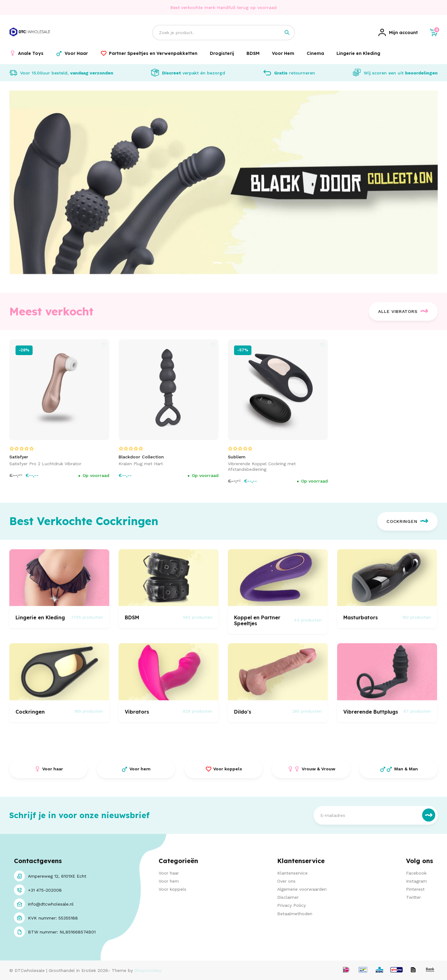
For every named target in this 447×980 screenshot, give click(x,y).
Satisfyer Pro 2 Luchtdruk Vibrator (45, 464)
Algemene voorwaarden (302, 889)
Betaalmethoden (295, 914)
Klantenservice (292, 873)
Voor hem (169, 881)
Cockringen (407, 521)
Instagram (416, 881)
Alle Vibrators (403, 311)
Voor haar (169, 873)
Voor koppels (172, 889)
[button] (218, 263)
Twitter (413, 897)
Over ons (286, 881)
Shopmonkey (148, 970)
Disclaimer (288, 897)
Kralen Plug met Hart (141, 464)
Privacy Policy (291, 905)
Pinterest (415, 889)
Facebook (416, 873)
